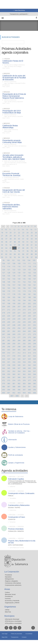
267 (4, 334)
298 (19, 347)
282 (9, 340)
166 (24, 288)
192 (14, 300)
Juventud (12, 519)
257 (24, 328)
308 (34, 350)
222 (24, 313)
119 (34, 266)
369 (24, 377)
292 (24, 344)
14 (23, 230)
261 (9, 331)
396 (19, 390)
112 (34, 263)
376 (24, 380)
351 (4, 371)
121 (9, 270)
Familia (11, 496)
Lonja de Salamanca (16, 417)
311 (14, 353)
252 (34, 325)
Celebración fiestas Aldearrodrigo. (10, 127)
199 (14, 303)
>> (27, 396)
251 (29, 325)
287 (34, 340)
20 (11, 233)
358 (4, 374)
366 (9, 377)
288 (4, 344)
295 (4, 347)
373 (9, 380)
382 (19, 383)
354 (19, 371)
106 (4, 263)
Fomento (8, 599)
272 (29, 334)
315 (34, 353)
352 (9, 371)
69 (27, 248)
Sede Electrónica (20, 10)
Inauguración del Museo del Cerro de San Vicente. (14, 191)
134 (4, 276)
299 (24, 347)
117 (24, 266)
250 (24, 325)
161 (34, 285)
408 (17, 396)
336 (34, 362)
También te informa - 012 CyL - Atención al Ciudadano (19, 432)
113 (4, 266)
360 (14, 374)
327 (24, 359)
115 (14, 266)
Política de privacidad (16, 634)
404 (24, 393)
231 (34, 316)
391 (29, 387)
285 (24, 340)
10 (6, 230)
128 (9, 273)
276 (14, 337)
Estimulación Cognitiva (16, 479)
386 (4, 387)
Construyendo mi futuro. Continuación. (21, 493)
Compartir (2, 402)
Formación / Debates (16, 531)
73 (6, 251)
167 (29, 288)
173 (24, 291)
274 (4, 337)
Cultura (7, 592)
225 (4, 316)
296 (9, 347)
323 (4, 359)
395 (14, 390)
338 (9, 365)
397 (24, 390)
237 (29, 319)
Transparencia (15, 637)
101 (13, 260)
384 (29, 383)
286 (29, 340)
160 (29, 285)
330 (4, 362)
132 (29, 273)
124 (24, 270)
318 (14, 356)
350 (34, 368)
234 (14, 319)
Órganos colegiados (11, 581)
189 (34, 297)
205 (9, 307)
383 (24, 383)
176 (4, 294)
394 (9, 390)
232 (4, 319)
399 (34, 390)
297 (14, 347)
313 (24, 353)
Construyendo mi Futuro (16, 517)
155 (4, 285)
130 (19, 273)
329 (34, 359)
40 (19, 239)
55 (6, 245)
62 (36, 245)
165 (19, 288)
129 (14, 273)
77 (23, 251)
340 (19, 365)
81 (2, 254)
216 (29, 310)
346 (14, 368)
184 (9, 297)
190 (4, 300)
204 (4, 307)
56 (11, 245)
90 (2, 257)
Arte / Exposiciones (16, 545)
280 (34, 337)
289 (9, 344)
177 (9, 294)
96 (27, 257)
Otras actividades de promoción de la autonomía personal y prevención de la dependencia (22, 482)
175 (34, 291)
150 (14, 282)
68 (23, 248)
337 (4, 365)
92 (11, 257)
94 (19, 257)
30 (15, 236)
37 (6, 239)
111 (29, 263)
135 (9, 276)
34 (32, 236)
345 (9, 368)
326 (19, 359)
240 (9, 322)
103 (24, 260)
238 (34, 319)
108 (14, 263)
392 (34, 387)
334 (24, 362)
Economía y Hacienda (12, 601)
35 (36, 236)
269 (14, 334)
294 (34, 344)
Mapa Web (5, 637)
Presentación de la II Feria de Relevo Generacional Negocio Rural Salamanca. (14, 96)
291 (19, 344)
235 (19, 319)
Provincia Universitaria (16, 529)
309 (4, 353)
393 (4, 390)
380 (9, 383)
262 (14, 331)
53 (36, 242)
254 (9, 328)
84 (15, 254)
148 (4, 282)
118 (29, 266)
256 (19, 328)
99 (4, 260)
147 (34, 279)
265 (29, 331)
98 (36, 257)
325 (14, 359)
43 (32, 239)
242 (19, 322)
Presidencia (9, 596)
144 (19, 279)
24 (27, 233)
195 (29, 300)
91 (6, 257)
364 (34, 374)
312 (19, 353)
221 (19, 313)
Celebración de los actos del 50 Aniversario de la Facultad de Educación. (14, 78)
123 (19, 270)
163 (9, 288)
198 (9, 303)
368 (19, 377)
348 (24, 368)
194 (24, 300)
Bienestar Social (10, 594)
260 (4, 331)
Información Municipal (12, 619)
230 (29, 316)
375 (19, 380)
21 (15, 233)
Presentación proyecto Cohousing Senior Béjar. (12, 141)
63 (2, 248)
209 (29, 307)
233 (9, 319)
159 (24, 285)
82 (6, 254)
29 (11, 236)
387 (9, 387)
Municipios (9, 616)
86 (23, 254)
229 (24, 316)
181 (29, 294)
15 (27, 230)
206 (14, 307)
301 (34, 347)
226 (9, 316)
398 (29, 390)
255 (14, 328)
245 (34, 322)
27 (2, 236)
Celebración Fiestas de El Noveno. (13, 62)
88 (32, 254)
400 (4, 393)
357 (34, 371)
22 (19, 233)
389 (19, 387)
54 (2, 245)
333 (19, 362)
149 (9, 282)
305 (19, 350)
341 (24, 365)
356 (29, 371)
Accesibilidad (29, 634)
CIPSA (7, 610)
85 (19, 254)
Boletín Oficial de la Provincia (19, 424)
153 (29, 282)
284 (19, 340)
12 (14, 230)
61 (32, 245)
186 (19, 297)
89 (36, 254)
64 (6, 248)
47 (11, 242)
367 (14, 377)
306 (24, 350)
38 (11, 239)
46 (6, 242)
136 (14, 276)
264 (24, 331)
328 (29, 359)
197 (4, 303)
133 (34, 273)
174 (29, 291)
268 (9, 334)
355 (24, 371)
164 (14, 288)
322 (34, 356)
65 (11, 248)
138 (24, 276)
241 (14, 322)
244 (29, 322)
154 (34, 282)
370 (29, 377)
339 (14, 365)
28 (6, 236)
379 (4, 383)
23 (23, 233)
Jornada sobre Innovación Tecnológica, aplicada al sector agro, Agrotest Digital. (14, 157)
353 (14, 371)
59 (23, 245)
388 (14, 387)
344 (4, 368)
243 (24, 322)
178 (14, 294)
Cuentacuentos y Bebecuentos (19, 505)
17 (35, 230)
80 (36, 251)
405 (29, 393)
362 (24, 374)
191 (9, 300)
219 (9, 313)
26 (36, 233)
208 (24, 307)
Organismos (10, 607)
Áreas (7, 589)
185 (14, 297)
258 (29, 328)
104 (29, 260)
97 (32, 257)
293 (29, 344)
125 (29, 270)
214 (19, 310)
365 (4, 377)
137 (19, 276)
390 (24, 387)
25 (32, 233)
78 (27, 251)
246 (4, 325)
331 (9, 362)
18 (2, 233)
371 (34, 377)
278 (24, 337)
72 (2, 251)
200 (19, 303)
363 (29, 374)
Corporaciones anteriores (13, 585)
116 (19, 266)
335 (29, 362)
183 (4, 297)
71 (36, 248)
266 (34, 331)
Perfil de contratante (16, 455)
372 (4, 380)
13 (19, 230)
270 (19, 334)
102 (19, 260)
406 (34, 393)
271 (24, 334)
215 (24, 310)
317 (9, 356)
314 (29, 353)
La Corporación (12, 572)
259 (34, 328)
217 (34, 310)
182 (34, 294)
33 (27, 236)
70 (32, 248)
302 (4, 350)
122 (14, 270)
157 (14, 285)
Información (13, 440)
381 (14, 383)
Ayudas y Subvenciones (17, 447)
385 (34, 383)
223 (29, 313)
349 (29, 368)
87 (27, 254)
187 (24, 297)
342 (29, 365)
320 (24, 356)
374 (14, 380)
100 (8, 260)
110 (24, 263)
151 (19, 282)
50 (23, 242)
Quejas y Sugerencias (16, 463)
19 (6, 233)
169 (4, 291)
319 (19, 356)
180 (24, 294)
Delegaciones (9, 579)
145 (24, 279)
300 (29, 347)
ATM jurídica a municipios (13, 623)
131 (24, 273)
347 (19, 368)
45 (2, 242)
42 (27, 239)
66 (15, 248)
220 (14, 313)
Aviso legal (5, 634)
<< (3, 226)
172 (19, 291)
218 (4, 313)
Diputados (8, 577)
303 (9, 350)
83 (11, 254)
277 (19, 337)
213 (14, 310)
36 (2, 239)
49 (19, 242)
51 (27, 242)
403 (19, 393)
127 (4, 273)
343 (34, 365)
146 (29, 279)
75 (15, 251)
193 (19, 300)
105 (34, 260)
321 (29, 356)
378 (34, 380)
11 (10, 230)
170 (9, 291)
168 (34, 288)
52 (32, 242)
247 (9, 325)
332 (14, 362)
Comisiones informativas (13, 583)
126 (34, 270)
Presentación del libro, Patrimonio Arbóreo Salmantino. (11, 207)
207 (19, 307)
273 (34, 334)
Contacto (24, 637)
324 (9, 359)
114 (9, 266)
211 (4, 310)
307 (29, 350)
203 (34, 303)
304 (14, 350)
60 (27, 245)
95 (23, 257)
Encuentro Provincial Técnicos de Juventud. (12, 174)
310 (9, 353)
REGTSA (8, 612)
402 (14, 393)
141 (4, 279)
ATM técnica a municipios (13, 621)
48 (15, 242)
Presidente (8, 575)
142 (9, 279)
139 (29, 276)
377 (29, 380)
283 (14, 340)
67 (19, 248)
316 (4, 356)
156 (9, 285)
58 (19, 245)
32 (23, 236)
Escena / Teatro (14, 508)
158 (19, 285)
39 (15, 239)
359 (9, 374)
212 (9, 310)
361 (19, 374)
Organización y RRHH (12, 603)
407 (12, 396)
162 (4, 288)
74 (11, 251)
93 (15, 257)
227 (14, 316)
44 (36, 239)
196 (34, 300)
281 (4, 340)
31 (19, 236)
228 (19, 316)
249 (19, 325)
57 (15, 245)
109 (19, 263)
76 (19, 251)
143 (14, 279)
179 (19, 294)
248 (14, 325)
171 (14, 291)
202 (29, 303)
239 (4, 322)
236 (24, 319)
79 (32, 251)
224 (34, 313)
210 (34, 307)
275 (9, 337)
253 (4, 328)
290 (14, 344)
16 (31, 230)
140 (34, 276)
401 (9, 393)
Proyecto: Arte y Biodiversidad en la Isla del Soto (22, 542)
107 (9, 263)
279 (29, 337)
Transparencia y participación (19, 14)
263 (19, 331)
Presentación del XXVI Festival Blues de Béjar (12, 112)
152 (24, 282)
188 (29, 297)
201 (24, 303)
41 (23, 239)
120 (4, 270)
